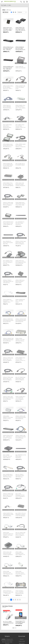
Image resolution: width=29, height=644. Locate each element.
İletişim (22, 639)
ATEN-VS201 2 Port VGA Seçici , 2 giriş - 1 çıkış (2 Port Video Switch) (8, 29)
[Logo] (10, 2)
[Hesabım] (24, 2)
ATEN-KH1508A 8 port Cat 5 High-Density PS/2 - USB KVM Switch (8, 68)
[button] (13, 628)
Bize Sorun (22, 643)
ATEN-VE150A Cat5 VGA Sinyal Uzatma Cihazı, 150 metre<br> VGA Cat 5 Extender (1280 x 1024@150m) (21, 29)
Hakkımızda (22, 641)
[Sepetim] (27, 2)
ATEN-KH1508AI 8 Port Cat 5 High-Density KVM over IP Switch (20, 48)
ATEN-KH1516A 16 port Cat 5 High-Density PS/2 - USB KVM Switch (8, 48)
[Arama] (21, 2)
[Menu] (2, 2)
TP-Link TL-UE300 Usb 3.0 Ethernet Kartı (8, 622)
